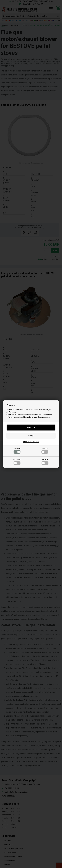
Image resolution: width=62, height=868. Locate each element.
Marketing (45, 451)
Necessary (17, 451)
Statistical (45, 462)
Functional (17, 462)
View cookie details (31, 442)
